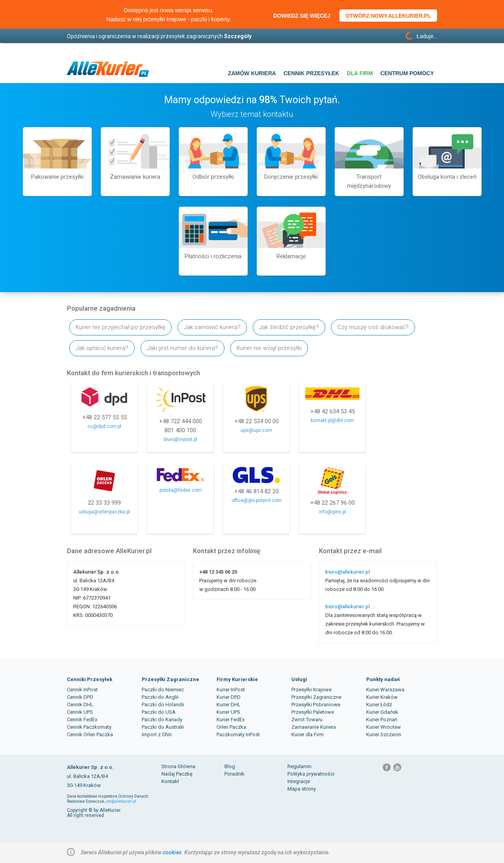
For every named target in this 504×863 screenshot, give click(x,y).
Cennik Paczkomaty (89, 727)
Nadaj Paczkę (177, 774)
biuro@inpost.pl (181, 439)
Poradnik (234, 774)
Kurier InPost (231, 690)
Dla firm (360, 73)
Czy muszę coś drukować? (373, 327)
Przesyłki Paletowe (313, 712)
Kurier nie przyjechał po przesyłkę (120, 327)
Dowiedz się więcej (302, 16)
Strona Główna (178, 766)
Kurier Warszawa (385, 690)
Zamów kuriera (252, 73)
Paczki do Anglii (160, 697)
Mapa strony (302, 789)
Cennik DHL (80, 705)
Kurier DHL (229, 705)
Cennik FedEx (82, 719)
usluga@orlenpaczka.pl (104, 512)
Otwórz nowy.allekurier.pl (388, 16)
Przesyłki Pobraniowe (316, 705)
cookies (172, 852)
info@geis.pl (333, 512)
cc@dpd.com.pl (104, 426)
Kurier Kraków (382, 697)
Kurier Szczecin (384, 734)
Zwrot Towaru (307, 719)
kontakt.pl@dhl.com (332, 420)
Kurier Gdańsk (382, 712)
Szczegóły (238, 36)
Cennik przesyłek (311, 73)
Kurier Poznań (382, 719)
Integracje (299, 781)
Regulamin (299, 766)
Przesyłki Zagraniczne (170, 679)
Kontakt (170, 781)
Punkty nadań (383, 679)
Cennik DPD (80, 697)
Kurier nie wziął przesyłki (269, 348)
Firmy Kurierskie (237, 679)
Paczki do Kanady (162, 719)
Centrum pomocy (407, 73)
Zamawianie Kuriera (314, 727)
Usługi (299, 679)
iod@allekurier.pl (121, 801)
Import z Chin (157, 734)
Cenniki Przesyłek (90, 679)
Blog (230, 766)
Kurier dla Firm (308, 734)
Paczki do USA (159, 712)
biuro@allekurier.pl (347, 572)
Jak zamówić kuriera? (212, 327)
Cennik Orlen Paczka (90, 734)
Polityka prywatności (311, 774)
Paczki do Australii (163, 727)
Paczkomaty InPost (238, 734)
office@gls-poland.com (257, 500)
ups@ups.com (256, 430)
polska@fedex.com (181, 490)
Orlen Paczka (231, 727)
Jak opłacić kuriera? (102, 348)
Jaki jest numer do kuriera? (183, 348)
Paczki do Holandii (163, 705)
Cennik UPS (80, 712)
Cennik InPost (82, 690)
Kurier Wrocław (384, 727)
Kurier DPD (229, 697)
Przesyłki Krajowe (311, 690)
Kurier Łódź (379, 705)
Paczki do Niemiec (163, 690)
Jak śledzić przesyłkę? (289, 327)
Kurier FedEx (231, 719)
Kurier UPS (228, 712)
